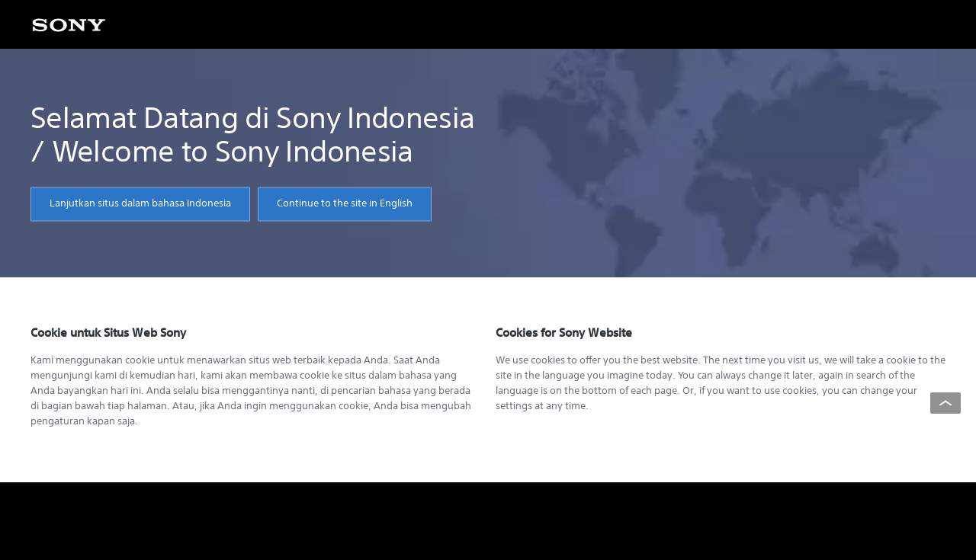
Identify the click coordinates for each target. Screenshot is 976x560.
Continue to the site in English (345, 204)
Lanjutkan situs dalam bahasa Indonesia (140, 204)
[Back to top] (945, 403)
